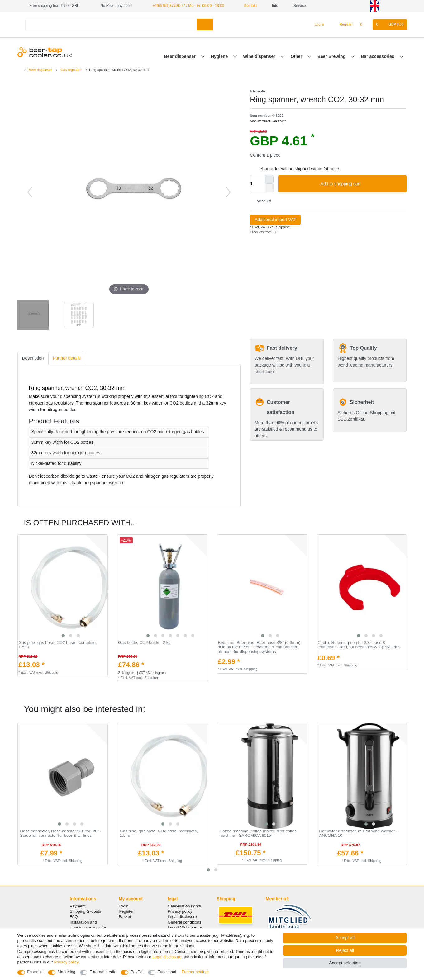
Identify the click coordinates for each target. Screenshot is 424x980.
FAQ (74, 917)
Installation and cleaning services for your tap (88, 928)
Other (297, 56)
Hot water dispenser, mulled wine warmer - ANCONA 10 (358, 833)
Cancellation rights (184, 906)
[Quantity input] (257, 184)
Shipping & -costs (86, 911)
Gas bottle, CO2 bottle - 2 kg (144, 643)
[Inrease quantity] (269, 179)
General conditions (184, 922)
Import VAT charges (185, 928)
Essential (35, 972)
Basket (125, 917)
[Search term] (111, 24)
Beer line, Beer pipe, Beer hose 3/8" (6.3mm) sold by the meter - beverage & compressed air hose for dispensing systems (259, 647)
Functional (167, 972)
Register (126, 911)
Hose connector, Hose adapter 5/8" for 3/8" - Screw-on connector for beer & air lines (61, 833)
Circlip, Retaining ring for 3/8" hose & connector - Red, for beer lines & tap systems (359, 645)
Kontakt (248, 6)
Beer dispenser (181, 56)
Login (124, 906)
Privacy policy (180, 911)
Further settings (196, 972)
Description (33, 358)
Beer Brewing (332, 56)
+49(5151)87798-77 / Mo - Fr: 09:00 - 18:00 (188, 6)
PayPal (137, 972)
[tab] (33, 358)
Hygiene (220, 56)
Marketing (67, 972)
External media (103, 972)
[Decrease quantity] (269, 188)
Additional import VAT (275, 220)
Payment (78, 906)
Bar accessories (378, 56)
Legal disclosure (182, 917)
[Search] (205, 24)
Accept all (345, 938)
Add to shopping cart (361, 184)
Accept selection (345, 963)
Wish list (262, 201)
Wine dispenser (260, 56)
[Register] (343, 25)
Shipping (282, 227)
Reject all (345, 950)
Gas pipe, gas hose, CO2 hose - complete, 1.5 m (57, 645)
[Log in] (317, 25)
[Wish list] (364, 25)
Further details (67, 358)
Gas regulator (71, 70)
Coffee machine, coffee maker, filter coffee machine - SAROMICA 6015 (258, 833)
